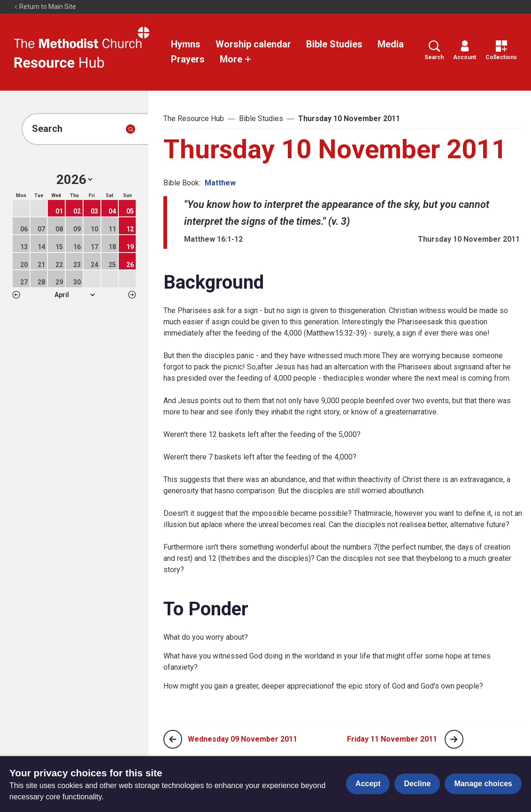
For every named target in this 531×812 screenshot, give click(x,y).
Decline (417, 784)
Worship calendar (253, 44)
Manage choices (483, 784)
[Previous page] (173, 739)
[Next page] (454, 739)
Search (434, 50)
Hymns (186, 44)
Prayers (188, 59)
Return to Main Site (45, 7)
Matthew (220, 183)
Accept (368, 784)
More (236, 59)
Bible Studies (334, 44)
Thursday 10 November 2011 (349, 119)
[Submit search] (131, 129)
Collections (501, 50)
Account (465, 50)
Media (391, 44)
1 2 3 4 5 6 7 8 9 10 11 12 (74, 295)
